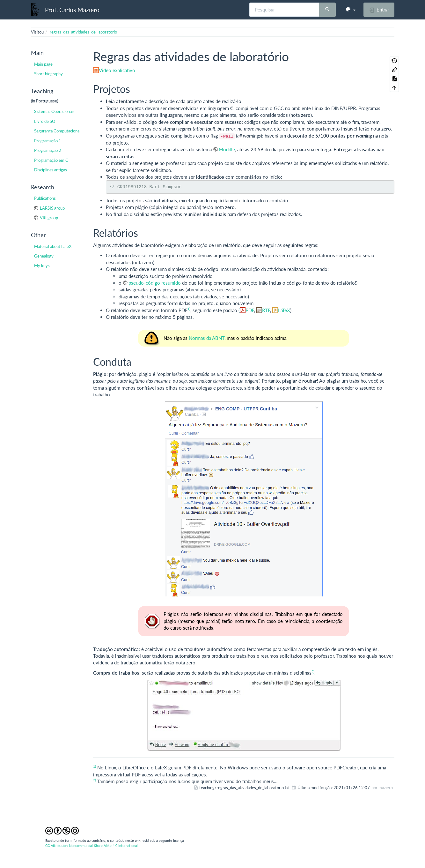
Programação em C (51, 160)
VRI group (49, 218)
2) (313, 672)
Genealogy (44, 256)
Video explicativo (117, 70)
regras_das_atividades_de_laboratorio (83, 32)
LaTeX (284, 310)
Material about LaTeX (53, 246)
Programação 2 (48, 150)
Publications (45, 198)
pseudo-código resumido (155, 283)
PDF (250, 310)
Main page (43, 64)
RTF (266, 310)
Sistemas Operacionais (54, 111)
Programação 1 (48, 141)
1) (189, 309)
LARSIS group (52, 208)
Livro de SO (45, 121)
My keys (42, 266)
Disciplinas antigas (51, 170)
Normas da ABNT (207, 338)
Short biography (48, 74)
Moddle (227, 149)
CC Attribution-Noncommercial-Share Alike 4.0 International (92, 846)
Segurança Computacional (57, 131)
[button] (350, 10)
